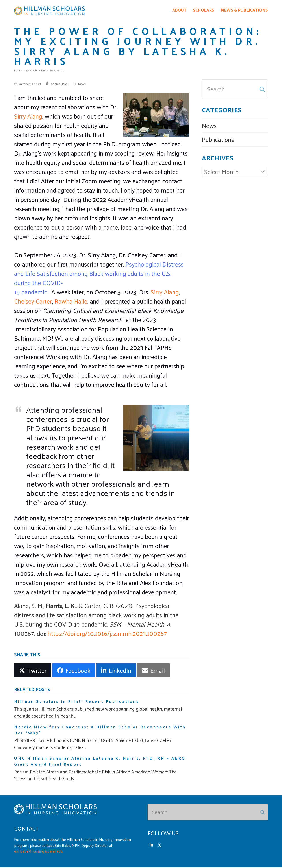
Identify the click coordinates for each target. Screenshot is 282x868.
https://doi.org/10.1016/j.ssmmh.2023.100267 (107, 634)
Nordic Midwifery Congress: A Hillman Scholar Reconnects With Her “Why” (100, 730)
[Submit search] (262, 90)
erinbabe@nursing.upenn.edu (39, 852)
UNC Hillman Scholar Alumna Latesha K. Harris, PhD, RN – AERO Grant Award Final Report (100, 762)
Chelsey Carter (33, 302)
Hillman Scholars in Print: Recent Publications (77, 702)
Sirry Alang (28, 117)
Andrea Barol (59, 84)
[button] (33, 671)
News (82, 84)
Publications (218, 140)
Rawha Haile (71, 302)
